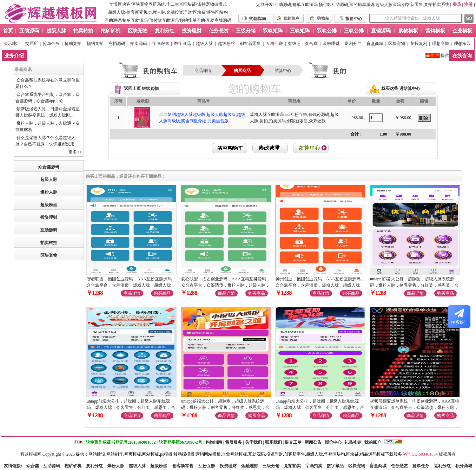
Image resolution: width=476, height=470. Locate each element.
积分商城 (464, 466)
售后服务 (233, 442)
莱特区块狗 (217, 12)
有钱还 (294, 44)
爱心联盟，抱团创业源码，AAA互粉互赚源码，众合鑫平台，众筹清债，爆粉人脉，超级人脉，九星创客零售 (226, 285)
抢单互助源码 (135, 20)
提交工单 (293, 442)
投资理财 (49, 217)
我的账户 (373, 442)
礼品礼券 (353, 442)
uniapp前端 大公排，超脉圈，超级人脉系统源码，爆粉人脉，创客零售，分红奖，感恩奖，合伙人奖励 (414, 285)
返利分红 (353, 44)
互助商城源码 (219, 20)
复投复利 (419, 44)
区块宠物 (397, 44)
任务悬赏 (399, 466)
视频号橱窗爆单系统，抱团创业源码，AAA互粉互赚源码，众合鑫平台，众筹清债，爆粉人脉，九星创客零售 (415, 407)
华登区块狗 (120, 4)
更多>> (75, 152)
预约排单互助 (192, 20)
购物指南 (214, 442)
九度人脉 (157, 12)
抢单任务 (51, 44)
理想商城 (441, 44)
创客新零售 (137, 12)
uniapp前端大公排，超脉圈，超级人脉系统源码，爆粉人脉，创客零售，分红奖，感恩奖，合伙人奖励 (131, 407)
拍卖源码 (139, 44)
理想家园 (462, 44)
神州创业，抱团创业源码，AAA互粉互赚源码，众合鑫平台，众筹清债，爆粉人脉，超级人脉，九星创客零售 (320, 285)
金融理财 (331, 44)
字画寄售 (161, 44)
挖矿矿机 (73, 466)
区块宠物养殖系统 (148, 4)
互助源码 (113, 20)
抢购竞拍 (73, 44)
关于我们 (253, 442)
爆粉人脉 (49, 192)
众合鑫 (311, 44)
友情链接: (13, 466)
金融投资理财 (179, 12)
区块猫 (199, 12)
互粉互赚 (275, 44)
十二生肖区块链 (181, 4)
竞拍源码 (117, 44)
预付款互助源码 (164, 20)
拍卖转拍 (49, 243)
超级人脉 (117, 12)
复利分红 (94, 466)
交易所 (32, 44)
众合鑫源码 (49, 167)
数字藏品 (183, 44)
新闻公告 (313, 442)
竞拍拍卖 (292, 466)
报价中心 (333, 442)
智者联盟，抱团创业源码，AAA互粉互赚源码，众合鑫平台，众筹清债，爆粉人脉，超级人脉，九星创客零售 (131, 285)
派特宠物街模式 (212, 4)
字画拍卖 (314, 466)
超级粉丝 (226, 44)
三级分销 (271, 466)
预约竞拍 (95, 44)
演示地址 (12, 44)
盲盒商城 (375, 44)
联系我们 (273, 442)
